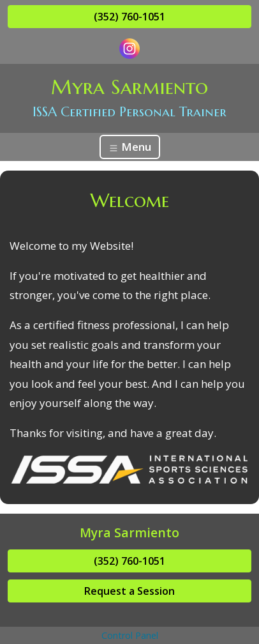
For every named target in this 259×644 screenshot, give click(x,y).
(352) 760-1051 (129, 17)
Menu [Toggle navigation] (130, 147)
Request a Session (129, 591)
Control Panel (130, 635)
